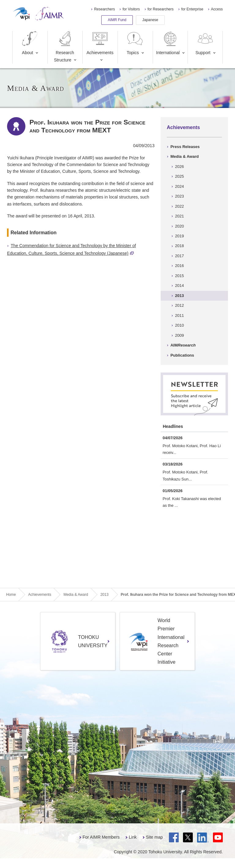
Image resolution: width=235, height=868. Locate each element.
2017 (179, 256)
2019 (179, 236)
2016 (179, 266)
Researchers (104, 9)
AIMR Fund (117, 20)
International (168, 43)
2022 (179, 206)
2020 (179, 226)
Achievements (100, 43)
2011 (179, 315)
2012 (179, 305)
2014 (179, 286)
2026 (179, 167)
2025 (179, 176)
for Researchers (160, 9)
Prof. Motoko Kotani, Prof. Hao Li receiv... (192, 449)
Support (205, 43)
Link (133, 837)
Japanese (150, 20)
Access (217, 9)
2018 (179, 246)
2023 (179, 196)
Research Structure (64, 47)
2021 (179, 216)
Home (11, 595)
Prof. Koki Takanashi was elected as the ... (192, 502)
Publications (182, 355)
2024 (179, 186)
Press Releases (185, 147)
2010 (179, 325)
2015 (179, 276)
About (30, 43)
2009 (179, 335)
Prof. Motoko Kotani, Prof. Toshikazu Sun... (185, 475)
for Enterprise (192, 9)
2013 (179, 296)
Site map (154, 837)
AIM (183, 345)
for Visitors (131, 9)
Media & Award (185, 156)
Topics (135, 43)
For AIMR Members (101, 837)
